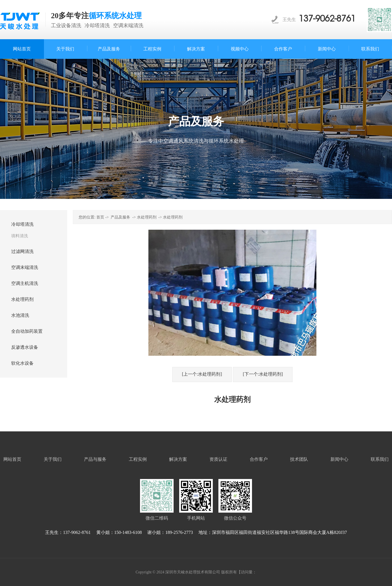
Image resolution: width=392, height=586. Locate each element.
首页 (100, 217)
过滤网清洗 (22, 251)
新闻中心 (339, 459)
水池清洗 (20, 315)
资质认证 (218, 459)
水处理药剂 (22, 299)
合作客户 (259, 459)
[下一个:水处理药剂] (263, 374)
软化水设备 (22, 363)
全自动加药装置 (27, 331)
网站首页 (12, 459)
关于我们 (53, 459)
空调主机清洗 (25, 283)
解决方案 (178, 459)
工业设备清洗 (66, 25)
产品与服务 (95, 459)
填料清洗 (20, 236)
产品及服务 (120, 217)
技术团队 (299, 459)
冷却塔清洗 (97, 25)
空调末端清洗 (128, 25)
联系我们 (380, 459)
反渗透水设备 (25, 347)
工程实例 (138, 459)
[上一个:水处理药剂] (202, 374)
